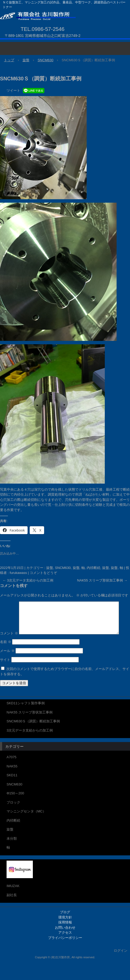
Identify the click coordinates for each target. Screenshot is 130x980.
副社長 (12, 906)
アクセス (65, 944)
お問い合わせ (65, 939)
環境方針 (65, 929)
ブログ (65, 924)
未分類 (12, 850)
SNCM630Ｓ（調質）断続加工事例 (33, 733)
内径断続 (13, 832)
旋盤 (106, 568)
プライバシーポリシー (65, 949)
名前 (6, 653)
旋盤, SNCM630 (58, 568)
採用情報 (65, 934)
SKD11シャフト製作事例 (26, 715)
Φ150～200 (15, 805)
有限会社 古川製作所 (63, 17)
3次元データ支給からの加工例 (28, 580)
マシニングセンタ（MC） (26, 823)
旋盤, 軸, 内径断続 (87, 568)
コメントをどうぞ (43, 573)
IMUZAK (13, 897)
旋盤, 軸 (117, 568)
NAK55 (12, 777)
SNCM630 (14, 796)
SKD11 (12, 787)
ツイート (13, 90)
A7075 (12, 769)
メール (7, 662)
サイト (5, 671)
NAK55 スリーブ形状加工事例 (102, 580)
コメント (9, 604)
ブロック (13, 814)
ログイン (121, 962)
